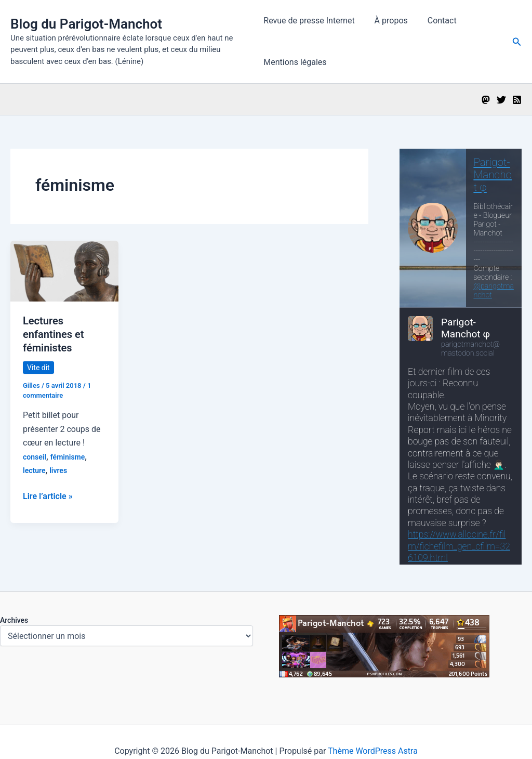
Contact (436, 21)
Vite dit (38, 368)
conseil (35, 457)
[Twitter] (501, 100)
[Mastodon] (486, 100)
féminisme (68, 457)
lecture (34, 470)
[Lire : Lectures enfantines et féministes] (64, 271)
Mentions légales (295, 62)
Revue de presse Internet (309, 21)
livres (58, 470)
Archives (14, 620)
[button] (517, 42)
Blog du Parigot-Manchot (86, 24)
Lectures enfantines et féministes (54, 334)
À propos (388, 21)
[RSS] (517, 100)
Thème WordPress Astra (373, 751)
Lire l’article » (48, 496)
